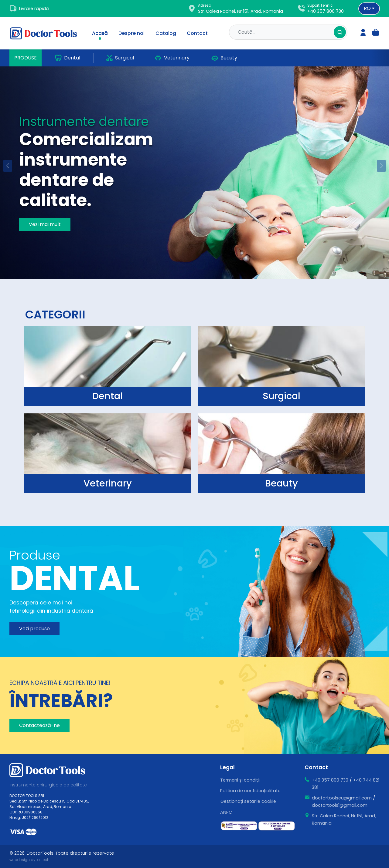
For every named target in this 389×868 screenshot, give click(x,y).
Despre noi (131, 33)
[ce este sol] (277, 826)
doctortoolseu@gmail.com (342, 798)
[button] (381, 166)
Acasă (100, 33)
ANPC (226, 812)
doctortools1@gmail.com (340, 805)
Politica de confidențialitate (250, 791)
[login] (363, 33)
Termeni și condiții (240, 780)
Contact (197, 33)
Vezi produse (34, 629)
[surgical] (107, 366)
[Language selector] (369, 9)
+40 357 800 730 (326, 11)
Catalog (166, 33)
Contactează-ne (39, 725)
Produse (26, 58)
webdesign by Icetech (29, 860)
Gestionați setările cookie (248, 801)
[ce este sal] (239, 826)
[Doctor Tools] (47, 33)
